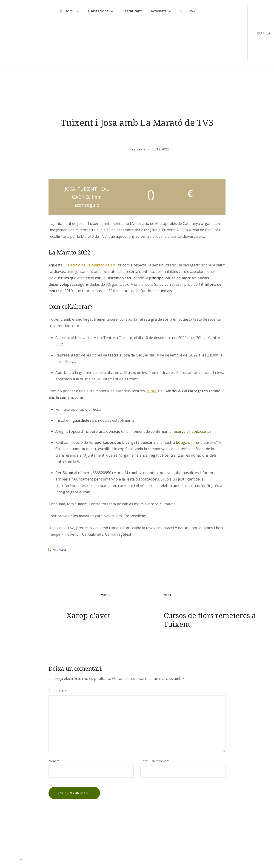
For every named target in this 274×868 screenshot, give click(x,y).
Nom (54, 762)
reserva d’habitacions (191, 432)
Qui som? (66, 11)
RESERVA (188, 11)
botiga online (187, 443)
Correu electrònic (155, 762)
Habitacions (98, 11)
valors (151, 392)
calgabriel (139, 150)
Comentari (58, 691)
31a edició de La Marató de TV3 (90, 266)
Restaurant (132, 11)
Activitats (158, 11)
